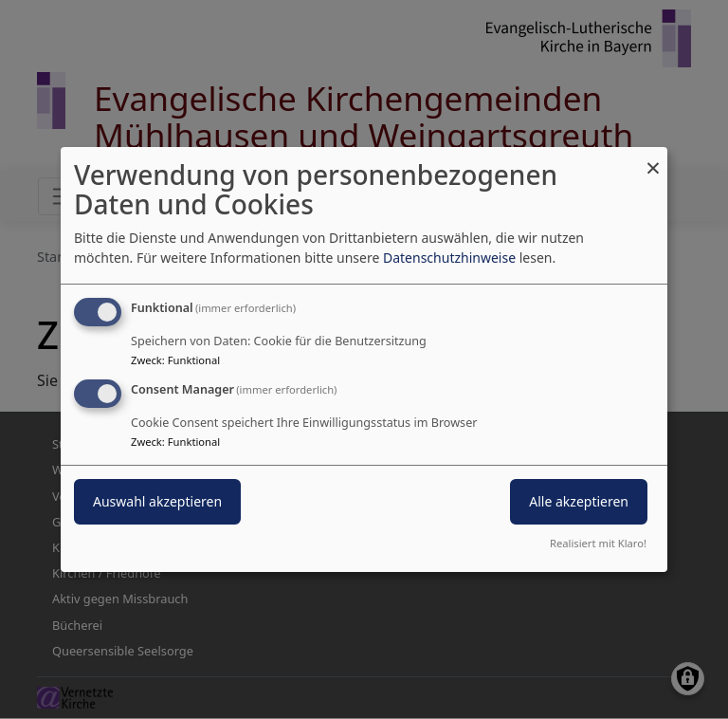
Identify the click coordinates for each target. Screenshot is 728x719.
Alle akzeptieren (579, 501)
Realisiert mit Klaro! (598, 543)
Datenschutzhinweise (449, 258)
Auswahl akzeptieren (157, 501)
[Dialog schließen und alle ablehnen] (653, 159)
